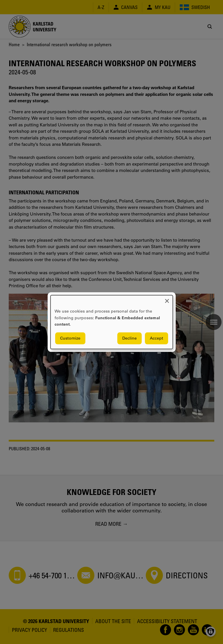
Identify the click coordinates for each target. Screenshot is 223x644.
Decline (130, 338)
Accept (157, 338)
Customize (70, 338)
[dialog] (112, 322)
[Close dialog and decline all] (167, 299)
